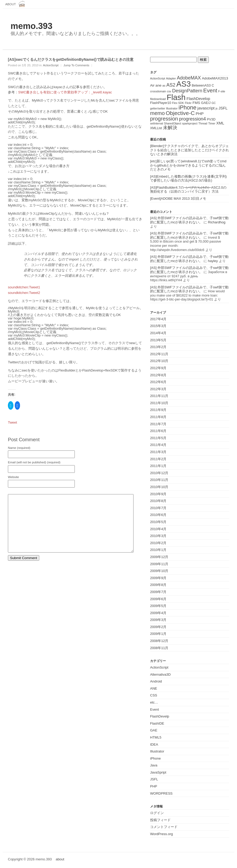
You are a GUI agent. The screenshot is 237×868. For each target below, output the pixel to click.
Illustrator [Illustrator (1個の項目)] (172, 108)
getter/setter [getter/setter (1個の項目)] (158, 108)
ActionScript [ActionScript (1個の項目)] (158, 78)
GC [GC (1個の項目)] (214, 103)
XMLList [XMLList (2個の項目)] (156, 128)
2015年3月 (158, 326)
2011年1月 (158, 466)
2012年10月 (159, 361)
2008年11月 (159, 648)
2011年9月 (158, 410)
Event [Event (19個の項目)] (210, 90)
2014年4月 (158, 333)
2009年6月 (158, 599)
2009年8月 (158, 585)
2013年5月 (158, 340)
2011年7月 (158, 424)
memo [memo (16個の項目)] (157, 113)
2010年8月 (158, 501)
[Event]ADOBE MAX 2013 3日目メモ (178, 199)
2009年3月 (158, 620)
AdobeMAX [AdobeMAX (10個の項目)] (189, 78)
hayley (213, 261)
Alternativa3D (160, 674)
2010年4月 (158, 529)
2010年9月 (158, 494)
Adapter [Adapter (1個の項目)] (171, 78)
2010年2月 (158, 543)
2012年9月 (158, 368)
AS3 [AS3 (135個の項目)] (183, 84)
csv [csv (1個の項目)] (169, 91)
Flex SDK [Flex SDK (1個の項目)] (178, 103)
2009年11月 (159, 564)
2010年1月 (158, 550)
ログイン (157, 813)
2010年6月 (158, 515)
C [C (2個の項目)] (213, 86)
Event (154, 709)
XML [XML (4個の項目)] (220, 123)
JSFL (154, 779)
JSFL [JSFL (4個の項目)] (223, 108)
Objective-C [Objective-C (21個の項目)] (180, 113)
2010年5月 (158, 522)
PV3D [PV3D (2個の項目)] (211, 119)
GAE (154, 730)
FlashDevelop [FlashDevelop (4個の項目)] (198, 99)
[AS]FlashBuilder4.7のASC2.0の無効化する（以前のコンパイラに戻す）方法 (188, 190)
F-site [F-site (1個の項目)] (222, 91)
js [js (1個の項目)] (216, 108)
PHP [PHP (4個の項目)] (200, 114)
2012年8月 (158, 375)
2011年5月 (158, 438)
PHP (154, 786)
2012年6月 (158, 382)
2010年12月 (159, 473)
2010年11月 (159, 480)
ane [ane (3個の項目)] (158, 85)
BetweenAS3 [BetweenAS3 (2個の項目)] (201, 86)
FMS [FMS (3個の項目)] (196, 103)
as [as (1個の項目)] (164, 86)
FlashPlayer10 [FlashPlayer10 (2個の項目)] (161, 103)
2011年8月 (158, 417)
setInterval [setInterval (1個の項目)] (157, 123)
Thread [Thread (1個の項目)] (203, 123)
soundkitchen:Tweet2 (24, 293)
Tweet (13, 422)
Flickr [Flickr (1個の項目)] (188, 103)
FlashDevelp (160, 716)
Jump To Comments (76, 65)
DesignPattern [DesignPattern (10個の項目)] (187, 91)
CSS (154, 695)
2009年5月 (158, 606)
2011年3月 (158, 452)
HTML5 (156, 737)
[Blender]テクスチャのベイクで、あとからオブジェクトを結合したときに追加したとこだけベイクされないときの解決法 (189, 150)
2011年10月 (159, 403)
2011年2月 (158, 459)
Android (156, 681)
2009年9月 (158, 578)
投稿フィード (160, 820)
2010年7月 (158, 508)
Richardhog (217, 222)
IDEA (154, 744)
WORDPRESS (161, 793)
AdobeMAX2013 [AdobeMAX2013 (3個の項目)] (215, 78)
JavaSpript (158, 772)
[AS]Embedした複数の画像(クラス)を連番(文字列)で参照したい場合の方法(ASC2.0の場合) (188, 179)
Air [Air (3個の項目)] (152, 85)
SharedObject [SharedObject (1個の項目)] (173, 123)
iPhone (155, 758)
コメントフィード (164, 827)
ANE (154, 688)
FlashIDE (157, 723)
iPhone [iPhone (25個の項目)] (187, 107)
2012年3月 (158, 389)
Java (154, 765)
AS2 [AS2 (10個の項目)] (171, 85)
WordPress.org (161, 834)
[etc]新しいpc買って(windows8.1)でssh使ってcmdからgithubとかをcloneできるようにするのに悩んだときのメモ (188, 165)
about (11, 4)
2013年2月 (158, 347)
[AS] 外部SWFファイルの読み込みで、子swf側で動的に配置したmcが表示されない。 (189, 220)
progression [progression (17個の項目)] (164, 119)
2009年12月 (159, 557)
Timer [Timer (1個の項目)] (212, 123)
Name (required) (19, 448)
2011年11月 (159, 396)
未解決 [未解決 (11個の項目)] (170, 127)
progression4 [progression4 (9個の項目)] (192, 119)
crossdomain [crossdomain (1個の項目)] (158, 91)
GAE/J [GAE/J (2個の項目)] (206, 103)
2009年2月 (158, 627)
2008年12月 (159, 641)
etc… (154, 702)
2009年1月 (158, 634)
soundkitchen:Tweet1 (24, 287)
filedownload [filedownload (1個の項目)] (158, 99)
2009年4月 (158, 613)
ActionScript (51, 65)
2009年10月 (159, 571)
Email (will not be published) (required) (34, 462)
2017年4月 (158, 319)
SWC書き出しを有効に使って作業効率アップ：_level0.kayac (65, 92)
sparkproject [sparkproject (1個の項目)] (190, 123)
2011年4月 (158, 445)
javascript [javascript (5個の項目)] (206, 108)
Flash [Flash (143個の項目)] (176, 97)
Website (13, 477)
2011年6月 (158, 431)
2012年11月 (159, 354)
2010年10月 (159, 487)
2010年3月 (158, 536)
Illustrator (157, 751)
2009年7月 (158, 592)
